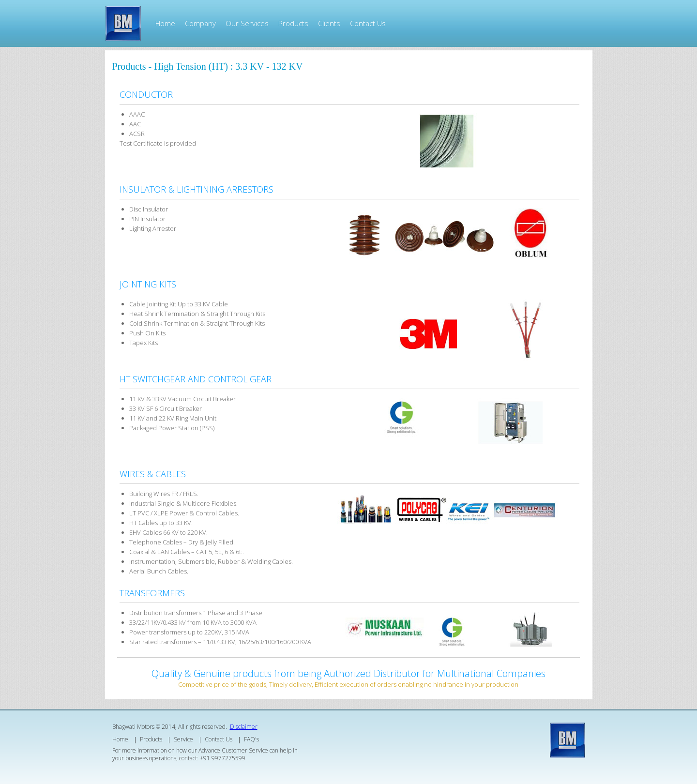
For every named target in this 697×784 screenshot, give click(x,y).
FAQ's (251, 739)
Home (165, 23)
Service (183, 739)
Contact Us (368, 23)
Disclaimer (244, 727)
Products (293, 23)
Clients (329, 23)
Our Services (247, 23)
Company (200, 23)
